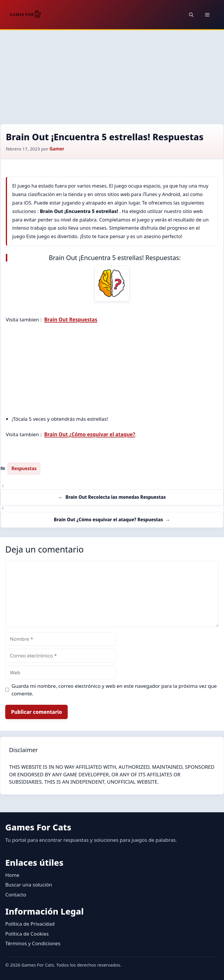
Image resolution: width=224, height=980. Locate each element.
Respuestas (24, 468)
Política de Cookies (27, 934)
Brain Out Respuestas (71, 320)
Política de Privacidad (30, 924)
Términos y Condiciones (33, 943)
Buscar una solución (29, 885)
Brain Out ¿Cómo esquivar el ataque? (90, 434)
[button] (191, 15)
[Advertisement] (112, 74)
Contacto (16, 895)
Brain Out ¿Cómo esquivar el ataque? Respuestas (108, 520)
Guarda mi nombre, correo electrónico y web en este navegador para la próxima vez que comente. (114, 690)
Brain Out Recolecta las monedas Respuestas (116, 497)
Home (12, 875)
